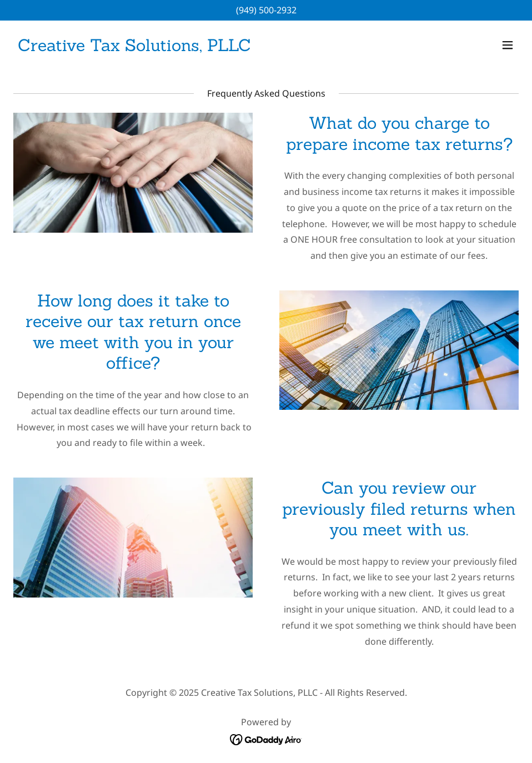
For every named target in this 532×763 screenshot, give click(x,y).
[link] (134, 48)
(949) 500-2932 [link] (266, 10)
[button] (508, 45)
